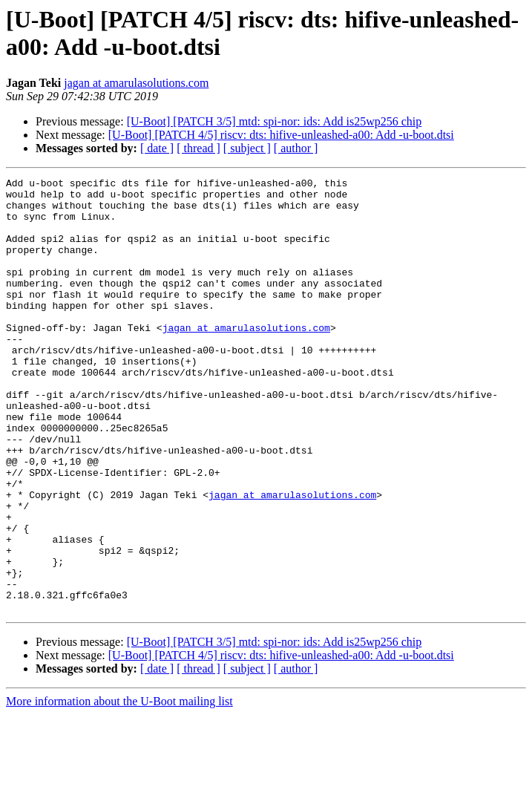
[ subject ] (247, 148)
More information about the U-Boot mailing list (119, 788)
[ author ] (296, 148)
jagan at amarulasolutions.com (136, 83)
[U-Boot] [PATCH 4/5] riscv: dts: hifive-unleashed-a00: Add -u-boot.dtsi (281, 135)
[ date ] (157, 148)
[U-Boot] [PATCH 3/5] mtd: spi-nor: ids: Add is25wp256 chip (275, 121)
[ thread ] (198, 148)
